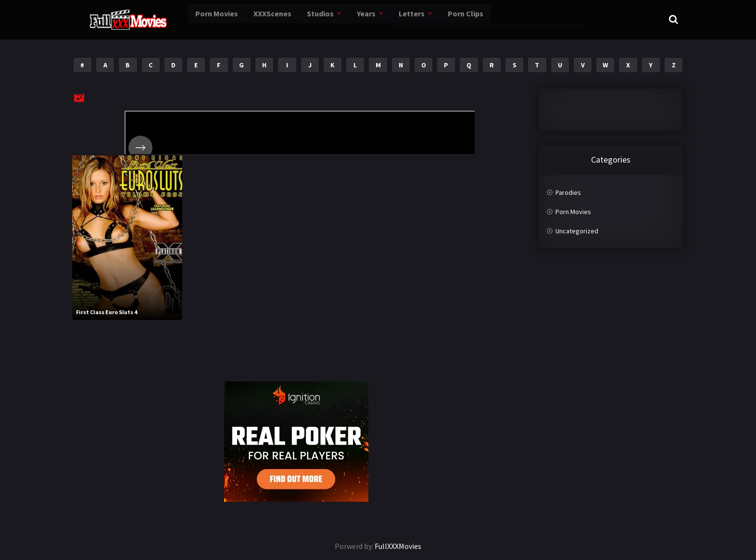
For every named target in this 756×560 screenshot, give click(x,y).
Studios (289, 19)
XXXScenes (242, 19)
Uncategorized (577, 231)
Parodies (568, 192)
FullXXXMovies (398, 546)
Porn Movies (188, 19)
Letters (378, 19)
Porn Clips (430, 19)
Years (334, 19)
